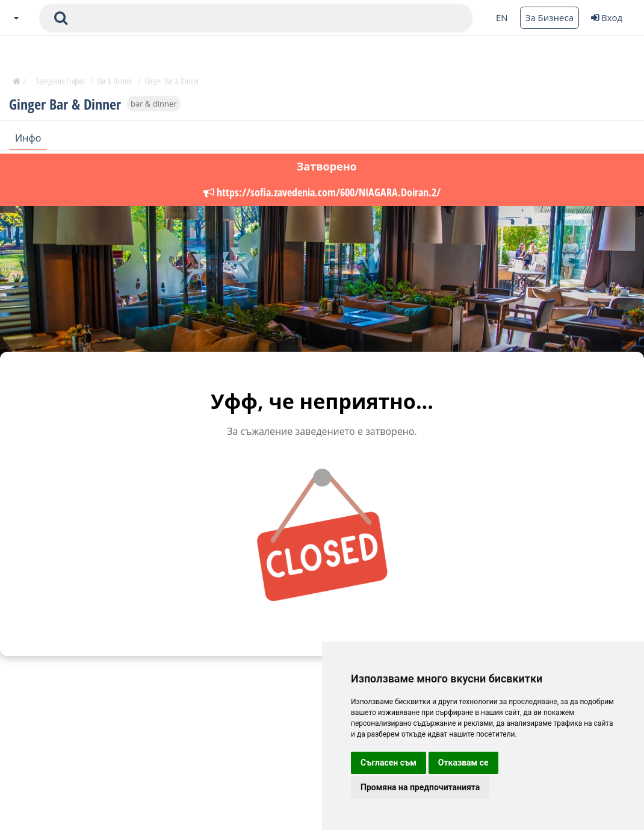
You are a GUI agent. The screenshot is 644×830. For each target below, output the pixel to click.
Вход (607, 17)
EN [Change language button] (502, 17)
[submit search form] (61, 18)
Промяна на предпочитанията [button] (420, 787)
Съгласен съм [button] (389, 763)
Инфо (28, 138)
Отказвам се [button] (463, 763)
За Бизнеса (550, 17)
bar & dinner (154, 104)
